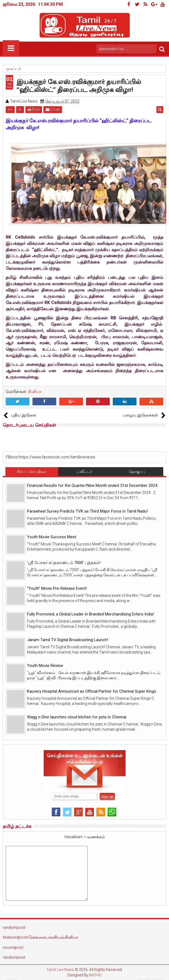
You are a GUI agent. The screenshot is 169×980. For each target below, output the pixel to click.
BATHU (95, 975)
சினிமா (35, 392)
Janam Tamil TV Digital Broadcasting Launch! (68, 640)
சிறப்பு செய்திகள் (32, 472)
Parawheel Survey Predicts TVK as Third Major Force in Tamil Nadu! (87, 511)
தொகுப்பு (137, 472)
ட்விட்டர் (84, 472)
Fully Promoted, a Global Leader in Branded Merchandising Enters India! (91, 614)
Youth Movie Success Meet (52, 537)
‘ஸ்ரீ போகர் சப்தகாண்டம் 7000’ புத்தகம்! (64, 563)
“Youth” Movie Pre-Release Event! (57, 588)
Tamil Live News (60, 970)
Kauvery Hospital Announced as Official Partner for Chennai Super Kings (92, 691)
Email (53, 109)
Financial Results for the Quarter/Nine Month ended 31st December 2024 (92, 485)
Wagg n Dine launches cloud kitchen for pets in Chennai (77, 717)
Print (34, 109)
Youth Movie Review (45, 666)
